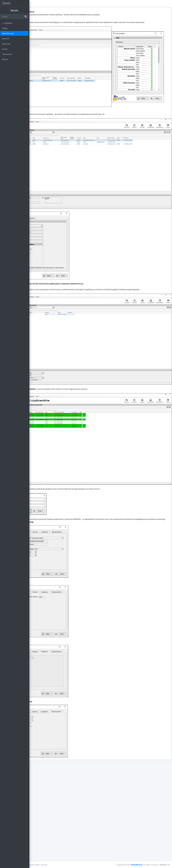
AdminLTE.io (56, 865)
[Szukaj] (12, 16)
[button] (169, 3)
